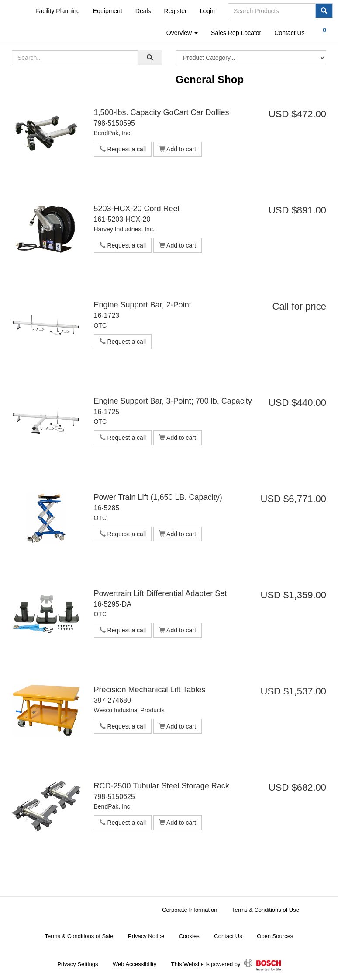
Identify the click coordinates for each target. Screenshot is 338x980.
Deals (143, 11)
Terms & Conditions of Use (266, 910)
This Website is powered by (226, 965)
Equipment (108, 11)
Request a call (123, 149)
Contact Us (289, 33)
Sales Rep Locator (236, 33)
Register (176, 11)
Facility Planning (58, 11)
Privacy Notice (146, 936)
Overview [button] (182, 33)
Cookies (189, 936)
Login (207, 11)
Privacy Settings (78, 964)
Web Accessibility (135, 964)
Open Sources (275, 936)
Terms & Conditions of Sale (79, 936)
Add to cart (178, 149)
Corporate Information (190, 910)
